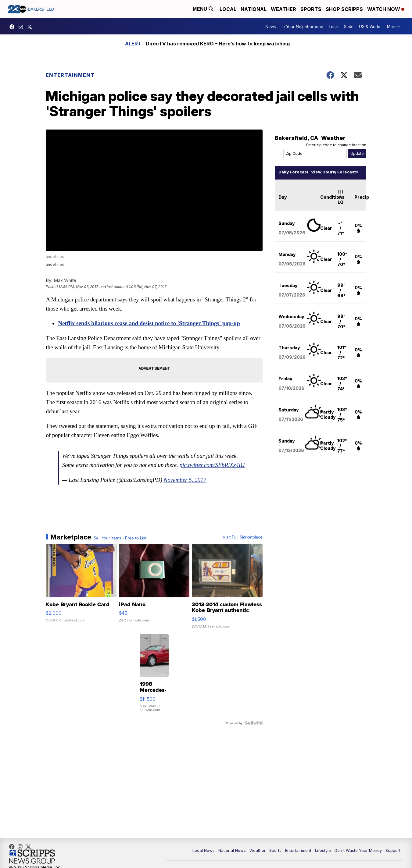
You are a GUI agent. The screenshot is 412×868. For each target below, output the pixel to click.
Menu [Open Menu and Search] (203, 9)
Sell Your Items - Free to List (123, 545)
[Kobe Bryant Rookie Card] (83, 596)
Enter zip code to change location (333, 146)
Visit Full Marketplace (240, 544)
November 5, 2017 (188, 487)
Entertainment (73, 75)
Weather (283, 9)
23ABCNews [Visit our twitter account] (31, 27)
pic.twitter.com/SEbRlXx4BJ (98, 472)
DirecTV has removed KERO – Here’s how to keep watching (218, 44)
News (271, 27)
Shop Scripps (344, 9)
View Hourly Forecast (331, 173)
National (254, 9)
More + (394, 27)
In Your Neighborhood (302, 27)
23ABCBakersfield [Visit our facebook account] (13, 27)
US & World (370, 27)
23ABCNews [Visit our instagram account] (22, 27)
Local (228, 9)
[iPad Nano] (154, 596)
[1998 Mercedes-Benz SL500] (156, 683)
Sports (311, 9)
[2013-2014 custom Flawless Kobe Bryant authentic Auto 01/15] (225, 596)
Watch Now (386, 9)
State (349, 27)
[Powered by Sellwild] (251, 730)
